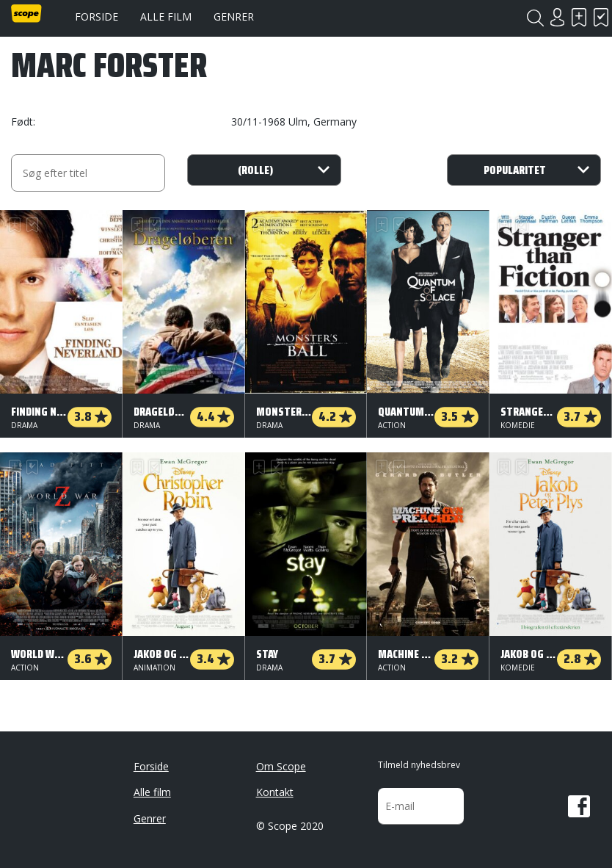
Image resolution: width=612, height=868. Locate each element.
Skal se (579, 17)
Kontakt (275, 792)
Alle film (166, 17)
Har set (601, 17)
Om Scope (281, 766)
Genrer (234, 17)
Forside (96, 17)
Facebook (579, 806)
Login (557, 17)
